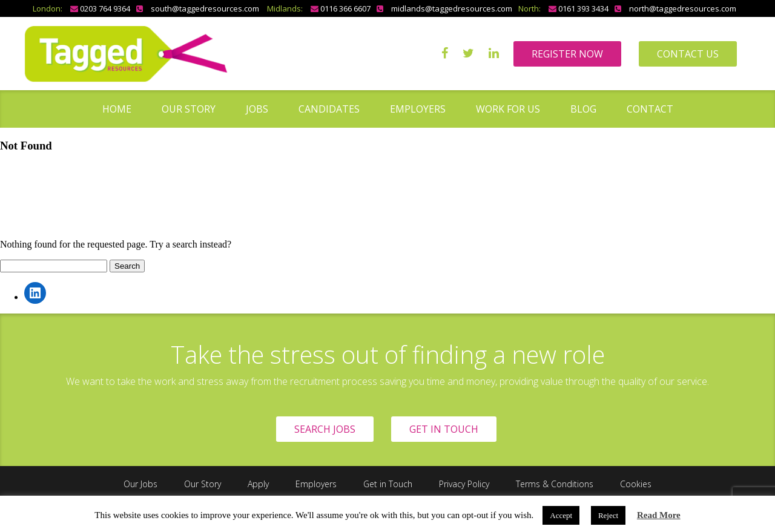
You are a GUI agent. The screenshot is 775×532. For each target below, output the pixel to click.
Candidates (329, 109)
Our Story (189, 109)
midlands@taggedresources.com (452, 8)
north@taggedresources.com (683, 8)
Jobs (257, 109)
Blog (583, 109)
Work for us (508, 109)
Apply (258, 484)
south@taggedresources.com (205, 8)
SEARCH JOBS (325, 429)
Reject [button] (608, 515)
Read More (659, 515)
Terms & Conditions (555, 484)
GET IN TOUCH (444, 429)
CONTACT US (688, 54)
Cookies (636, 484)
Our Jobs (140, 484)
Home (117, 109)
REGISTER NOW (567, 54)
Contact (650, 109)
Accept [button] (561, 515)
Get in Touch (388, 484)
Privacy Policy (464, 484)
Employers (418, 109)
